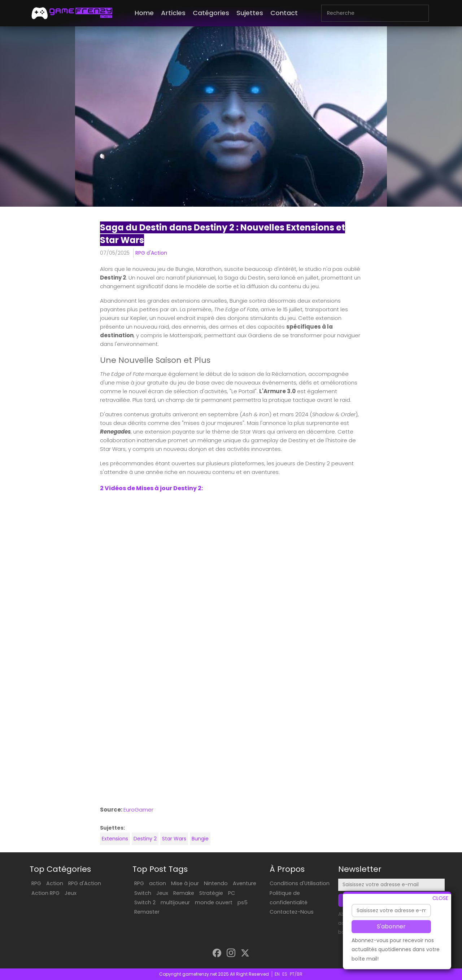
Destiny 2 (145, 839)
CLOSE (440, 898)
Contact (284, 13)
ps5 (243, 902)
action (158, 883)
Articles (173, 13)
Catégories (211, 13)
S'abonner (391, 926)
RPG (36, 883)
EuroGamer (138, 810)
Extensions (115, 839)
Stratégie (211, 893)
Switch (143, 893)
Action (55, 883)
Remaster (147, 912)
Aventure (245, 883)
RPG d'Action (151, 253)
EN (277, 974)
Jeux (71, 893)
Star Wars (174, 839)
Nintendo (216, 883)
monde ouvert (214, 902)
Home (144, 13)
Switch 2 (145, 902)
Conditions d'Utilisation (300, 883)
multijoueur (175, 902)
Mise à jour (185, 883)
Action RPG (45, 893)
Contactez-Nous (292, 912)
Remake (184, 893)
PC (232, 893)
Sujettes (250, 13)
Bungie (200, 839)
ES (285, 974)
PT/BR (296, 974)
